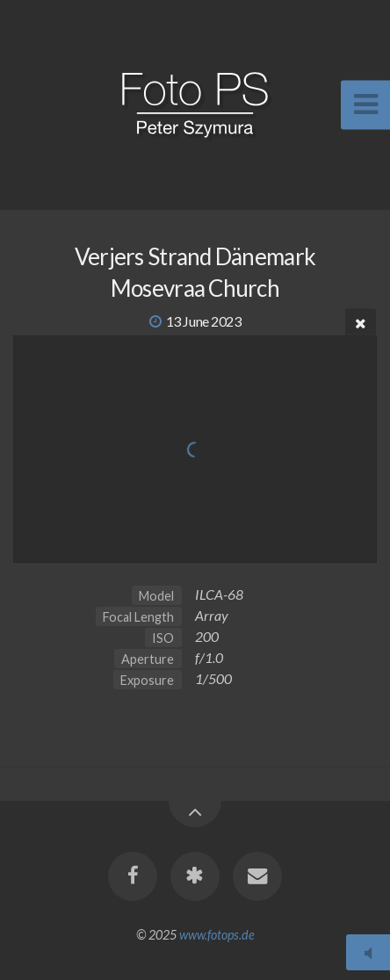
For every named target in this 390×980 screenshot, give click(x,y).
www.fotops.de (217, 935)
